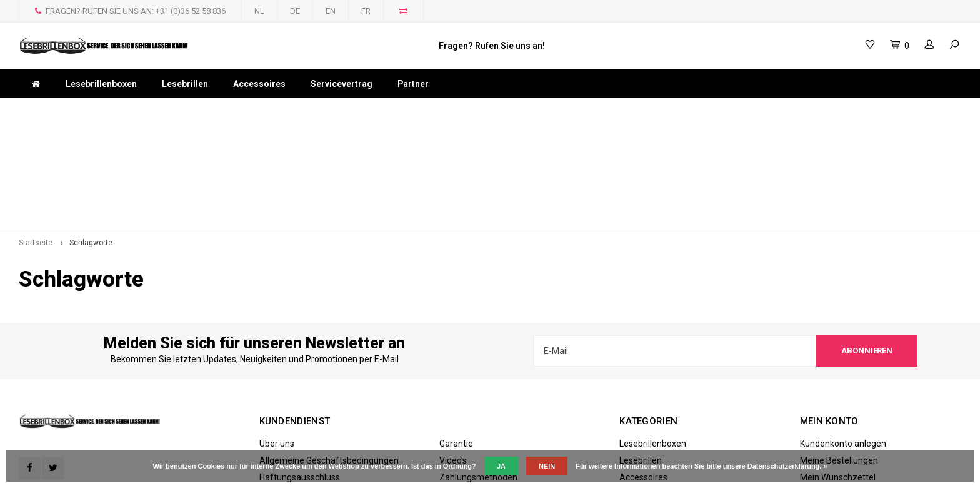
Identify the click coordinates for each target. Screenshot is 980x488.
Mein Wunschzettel (838, 369)
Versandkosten (469, 386)
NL (259, 11)
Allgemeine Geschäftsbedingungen (329, 352)
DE (295, 11)
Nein (547, 466)
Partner (413, 84)
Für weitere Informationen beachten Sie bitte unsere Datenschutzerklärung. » (701, 466)
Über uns (277, 335)
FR (366, 11)
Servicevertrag (342, 84)
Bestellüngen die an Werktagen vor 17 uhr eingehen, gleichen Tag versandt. (172, 110)
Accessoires (259, 84)
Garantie (456, 335)
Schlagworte (91, 135)
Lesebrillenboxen (101, 84)
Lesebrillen (185, 84)
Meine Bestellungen (839, 352)
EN (331, 11)
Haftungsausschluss (300, 369)
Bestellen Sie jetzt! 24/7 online (651, 110)
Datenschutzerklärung (303, 386)
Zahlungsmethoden (478, 369)
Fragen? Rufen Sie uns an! (492, 46)
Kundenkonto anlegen (843, 335)
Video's (453, 352)
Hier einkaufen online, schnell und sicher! (872, 110)
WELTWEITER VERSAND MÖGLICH (455, 110)
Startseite (36, 135)
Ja (501, 466)
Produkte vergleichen (842, 386)
